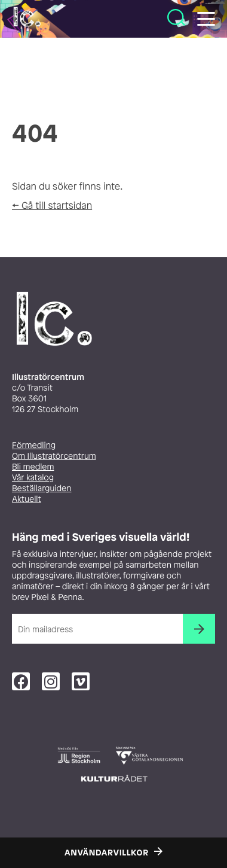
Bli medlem (33, 467)
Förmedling (34, 445)
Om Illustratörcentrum (54, 456)
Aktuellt (27, 499)
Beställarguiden (42, 488)
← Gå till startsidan (52, 205)
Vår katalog (33, 478)
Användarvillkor (107, 853)
